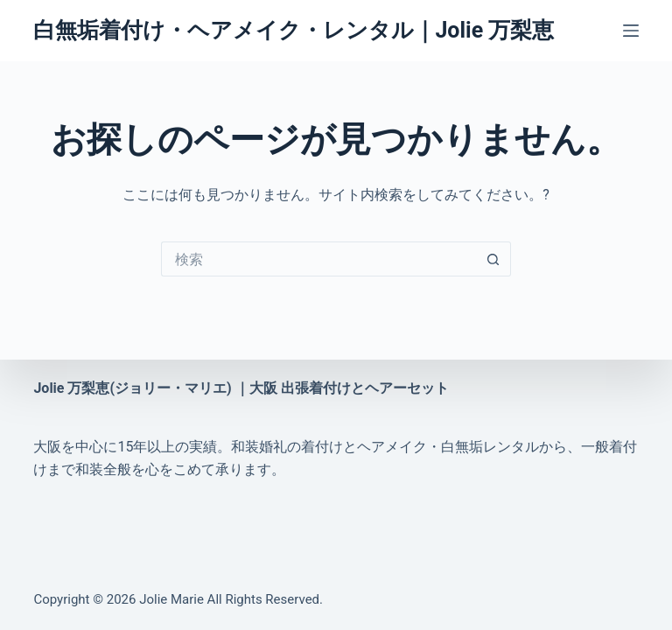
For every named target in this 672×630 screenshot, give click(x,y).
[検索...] (318, 259)
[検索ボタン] (493, 259)
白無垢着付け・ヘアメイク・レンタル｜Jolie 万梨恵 (294, 30)
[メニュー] (631, 31)
